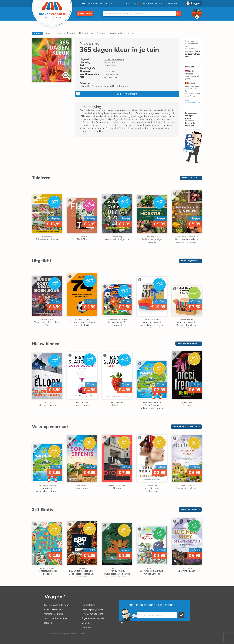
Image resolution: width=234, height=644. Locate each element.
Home (48, 33)
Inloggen (195, 3)
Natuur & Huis (86, 33)
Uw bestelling (89, 605)
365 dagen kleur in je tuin (121, 33)
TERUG (37, 33)
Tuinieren (101, 33)
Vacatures (87, 627)
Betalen (48, 623)
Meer (189, 178)
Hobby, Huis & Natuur (65, 33)
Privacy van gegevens (92, 614)
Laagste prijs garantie (92, 609)
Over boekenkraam (54, 609)
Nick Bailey (90, 43)
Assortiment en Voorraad (56, 618)
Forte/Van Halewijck (114, 59)
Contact (86, 623)
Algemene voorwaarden (93, 618)
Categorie (85, 14)
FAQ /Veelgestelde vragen (57, 605)
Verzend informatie (54, 614)
